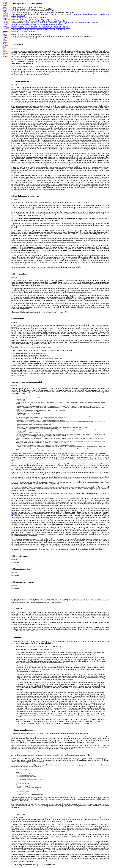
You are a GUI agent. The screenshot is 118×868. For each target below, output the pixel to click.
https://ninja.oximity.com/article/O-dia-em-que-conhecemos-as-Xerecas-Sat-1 (37, 26)
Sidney (65, 21)
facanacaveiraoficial (32, 18)
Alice (71, 23)
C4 (9, 20)
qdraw (6, 37)
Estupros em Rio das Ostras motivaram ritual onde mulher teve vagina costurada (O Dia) (41, 28)
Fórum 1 (94, 14)
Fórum (65, 26)
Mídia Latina (86, 14)
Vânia (31, 21)
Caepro (6, 25)
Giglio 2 (66, 23)
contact (6, 57)
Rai (27, 21)
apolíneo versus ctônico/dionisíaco (94, 599)
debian (5, 53)
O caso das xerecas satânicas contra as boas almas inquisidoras (44, 30)
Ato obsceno (41, 19)
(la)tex (5, 34)
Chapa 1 (6, 28)
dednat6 (6, 15)
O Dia (103, 14)
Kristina (88, 23)
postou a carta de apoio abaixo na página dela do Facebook (66, 641)
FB (36, 38)
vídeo (66, 388)
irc (4, 55)
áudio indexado (25, 9)
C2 (5, 20)
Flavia (40, 21)
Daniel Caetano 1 (49, 21)
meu (28, 19)
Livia (97, 23)
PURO (5, 18)
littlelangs (6, 17)
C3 (7, 20)
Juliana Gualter (42, 23)
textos (6, 26)
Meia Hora (72, 14)
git (4, 39)
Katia (36, 21)
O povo (79, 14)
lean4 (5, 41)
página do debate (30, 31)
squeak (6, 45)
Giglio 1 (60, 23)
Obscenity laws (51, 19)
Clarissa (33, 19)
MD (7, 23)
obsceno (14, 514)
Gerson (76, 23)
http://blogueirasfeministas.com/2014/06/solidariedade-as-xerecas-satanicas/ (37, 24)
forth (5, 44)
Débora (82, 23)
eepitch (6, 9)
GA (5, 23)
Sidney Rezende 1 (42, 14)
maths (5, 10)
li (38, 362)
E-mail (32, 38)
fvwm (5, 52)
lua (4, 32)
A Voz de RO (21, 16)
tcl (4, 49)
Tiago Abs (33, 23)
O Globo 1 (55, 14)
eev (5, 7)
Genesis (26, 23)
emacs (5, 31)
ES (6, 21)
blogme (6, 13)
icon (5, 47)
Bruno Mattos (52, 23)
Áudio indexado (17, 12)
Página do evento (17, 31)
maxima (6, 36)
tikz (4, 50)
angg (5, 12)
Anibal (60, 21)
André (93, 23)
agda (5, 42)
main (5, 5)
